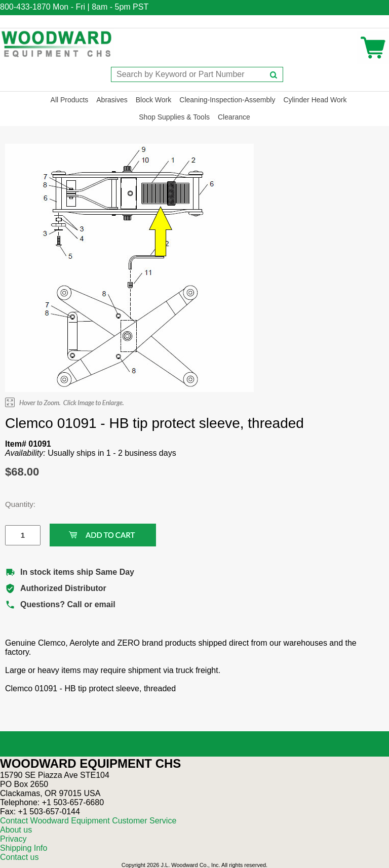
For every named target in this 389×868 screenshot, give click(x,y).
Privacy (13, 839)
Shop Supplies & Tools (174, 117)
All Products (70, 100)
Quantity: (15, 504)
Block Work (154, 100)
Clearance (234, 117)
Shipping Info (24, 848)
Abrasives (112, 100)
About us (16, 830)
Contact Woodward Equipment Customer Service (88, 821)
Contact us (19, 857)
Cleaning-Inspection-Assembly (227, 100)
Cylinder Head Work (315, 100)
